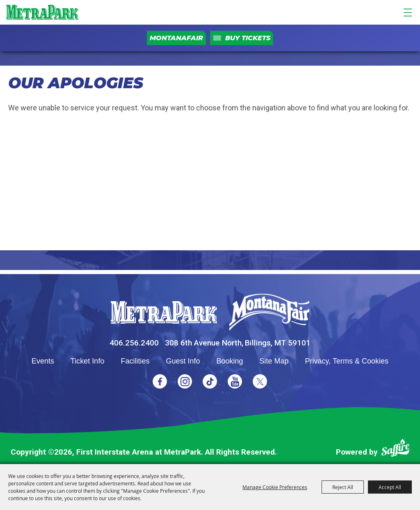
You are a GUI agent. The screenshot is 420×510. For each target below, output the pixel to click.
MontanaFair (176, 38)
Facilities (135, 361)
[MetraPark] (164, 312)
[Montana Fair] (269, 312)
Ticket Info (87, 361)
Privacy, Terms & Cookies (347, 361)
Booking (229, 361)
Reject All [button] (343, 487)
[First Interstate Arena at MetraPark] (42, 12)
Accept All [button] (390, 487)
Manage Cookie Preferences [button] (275, 487)
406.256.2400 (134, 343)
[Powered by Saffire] (395, 449)
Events (43, 361)
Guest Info (183, 361)
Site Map (274, 361)
